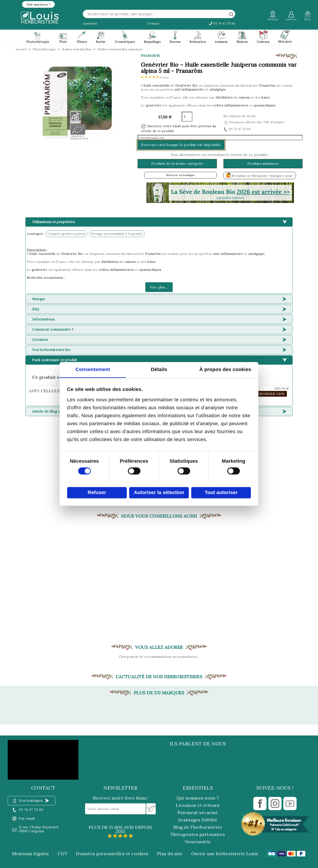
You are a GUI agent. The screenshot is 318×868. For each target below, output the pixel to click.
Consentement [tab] (93, 370)
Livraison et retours (198, 805)
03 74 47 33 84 (222, 23)
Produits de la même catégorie (177, 164)
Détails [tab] (159, 370)
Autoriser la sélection (159, 493)
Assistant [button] (90, 23)
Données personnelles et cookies (112, 854)
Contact (153, 23)
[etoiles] (155, 77)
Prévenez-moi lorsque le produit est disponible (181, 145)
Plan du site (170, 854)
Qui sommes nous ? (198, 798)
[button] (38, 4)
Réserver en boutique (181, 175)
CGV (63, 854)
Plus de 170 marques (159, 693)
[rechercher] (231, 14)
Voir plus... (159, 287)
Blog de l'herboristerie (198, 827)
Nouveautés (198, 842)
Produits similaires (263, 164)
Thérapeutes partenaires (198, 834)
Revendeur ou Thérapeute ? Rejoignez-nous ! (260, 175)
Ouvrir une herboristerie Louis (225, 854)
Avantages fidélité (198, 820)
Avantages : (36, 234)
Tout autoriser (221, 493)
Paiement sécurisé (198, 812)
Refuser (97, 493)
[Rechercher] (159, 14)
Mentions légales (30, 854)
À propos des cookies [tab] (225, 370)
